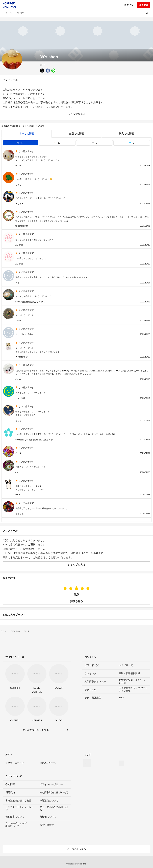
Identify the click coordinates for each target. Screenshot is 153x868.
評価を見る (77, 601)
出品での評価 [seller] (76, 134)
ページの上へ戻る (76, 849)
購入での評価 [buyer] (126, 134)
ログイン (129, 5)
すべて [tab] (21, 143)
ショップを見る (77, 114)
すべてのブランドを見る (36, 730)
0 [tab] (94, 143)
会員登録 (144, 5)
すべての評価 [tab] (27, 134)
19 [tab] (57, 143)
